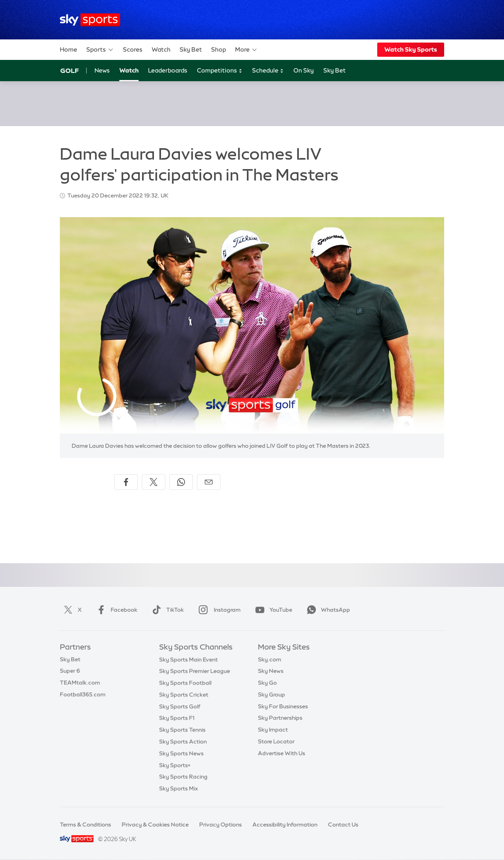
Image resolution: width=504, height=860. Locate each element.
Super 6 (70, 671)
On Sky (304, 70)
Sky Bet (191, 49)
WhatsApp (327, 610)
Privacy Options (220, 825)
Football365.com (83, 694)
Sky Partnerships (280, 718)
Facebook (115, 610)
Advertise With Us (282, 753)
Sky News (271, 671)
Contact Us (343, 825)
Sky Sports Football (185, 683)
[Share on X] (154, 482)
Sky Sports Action (183, 741)
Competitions (220, 71)
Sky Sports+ (175, 765)
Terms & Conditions (85, 825)
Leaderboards (168, 70)
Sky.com (270, 659)
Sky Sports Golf (180, 706)
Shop (219, 49)
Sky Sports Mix (179, 788)
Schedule (268, 71)
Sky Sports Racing (183, 776)
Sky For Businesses (283, 706)
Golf (69, 71)
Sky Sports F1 (177, 718)
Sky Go (267, 683)
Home (69, 49)
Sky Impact (273, 730)
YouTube (272, 610)
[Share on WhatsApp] (181, 482)
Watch (161, 49)
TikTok (166, 610)
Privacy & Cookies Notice (155, 825)
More (246, 50)
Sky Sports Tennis (182, 730)
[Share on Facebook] (126, 482)
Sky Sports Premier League (195, 671)
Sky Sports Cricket (184, 694)
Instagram (218, 610)
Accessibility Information (285, 825)
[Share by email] (209, 482)
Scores (133, 49)
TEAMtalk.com (80, 683)
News (102, 70)
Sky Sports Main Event (188, 659)
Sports (100, 50)
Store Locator (276, 741)
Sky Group (271, 694)
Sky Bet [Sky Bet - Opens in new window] (334, 70)
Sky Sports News (181, 753)
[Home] (90, 20)
